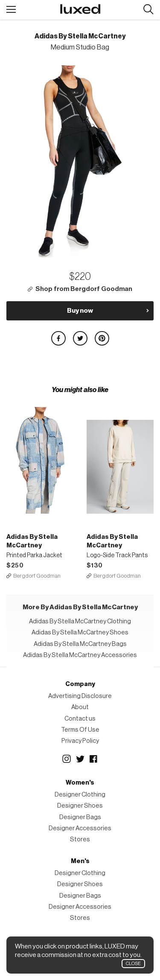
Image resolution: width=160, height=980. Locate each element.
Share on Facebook (58, 338)
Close (133, 964)
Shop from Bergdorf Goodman (84, 289)
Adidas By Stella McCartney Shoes (80, 632)
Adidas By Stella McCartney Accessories (80, 655)
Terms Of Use (80, 730)
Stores (80, 839)
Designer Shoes (80, 806)
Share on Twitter (80, 338)
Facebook (94, 759)
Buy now (80, 311)
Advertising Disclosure (80, 696)
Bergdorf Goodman (37, 576)
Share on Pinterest (102, 338)
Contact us (80, 719)
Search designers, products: (148, 10)
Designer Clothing (80, 795)
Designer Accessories (80, 828)
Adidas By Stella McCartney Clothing (80, 621)
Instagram (67, 759)
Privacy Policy (80, 741)
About (80, 707)
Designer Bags (80, 817)
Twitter (80, 759)
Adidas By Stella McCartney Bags (80, 644)
